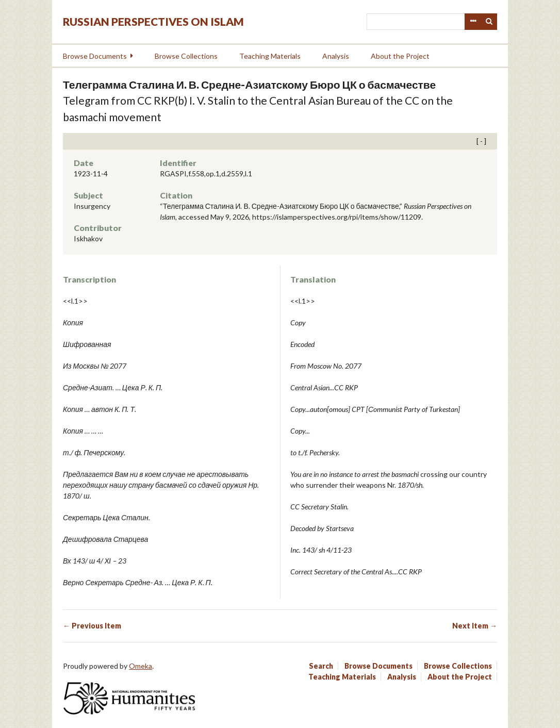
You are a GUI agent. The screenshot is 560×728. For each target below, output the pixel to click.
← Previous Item (92, 626)
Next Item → (475, 626)
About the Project (400, 56)
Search (489, 22)
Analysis (336, 56)
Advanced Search (473, 22)
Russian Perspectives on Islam (153, 21)
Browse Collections (186, 56)
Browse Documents (95, 56)
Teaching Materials (270, 56)
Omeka (141, 666)
